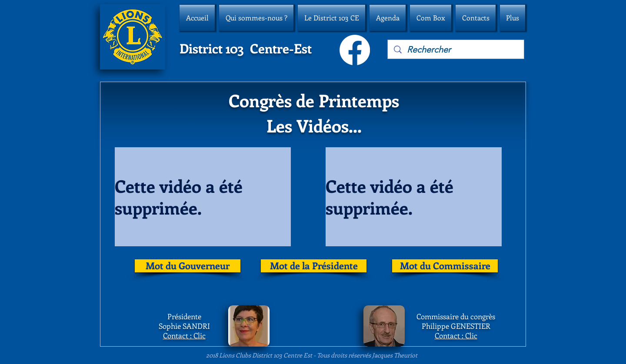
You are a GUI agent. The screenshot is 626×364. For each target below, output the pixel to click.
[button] (256, 18)
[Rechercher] (456, 50)
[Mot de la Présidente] (314, 266)
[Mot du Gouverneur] (188, 266)
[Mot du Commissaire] (445, 266)
